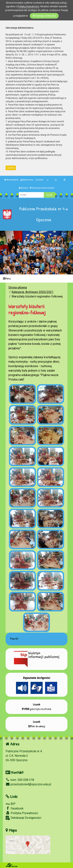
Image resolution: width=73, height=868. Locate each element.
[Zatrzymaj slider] (36, 271)
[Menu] (36, 279)
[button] (4, 252)
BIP (11, 804)
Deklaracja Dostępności (23, 818)
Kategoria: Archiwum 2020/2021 (32, 292)
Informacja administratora (42, 188)
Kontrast (23, 188)
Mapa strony (27, 180)
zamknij (11, 168)
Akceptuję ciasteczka (44, 16)
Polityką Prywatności (28, 6)
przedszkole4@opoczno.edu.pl (28, 784)
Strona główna (11, 180)
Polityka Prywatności (22, 813)
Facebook (15, 808)
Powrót (14, 639)
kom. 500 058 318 (20, 780)
